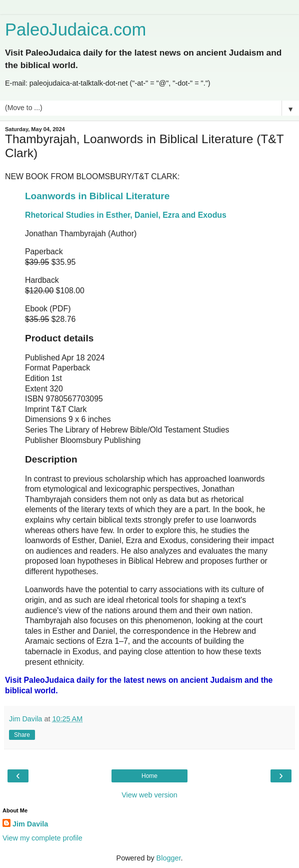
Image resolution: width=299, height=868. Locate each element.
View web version (149, 795)
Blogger (169, 858)
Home (149, 776)
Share (22, 735)
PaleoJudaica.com (75, 30)
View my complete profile (42, 838)
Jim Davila (30, 824)
